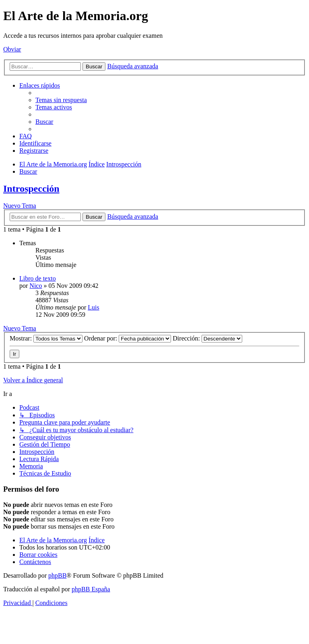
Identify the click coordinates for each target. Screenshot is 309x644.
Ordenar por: (128, 338)
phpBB (57, 575)
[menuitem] (61, 100)
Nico (36, 286)
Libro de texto (38, 278)
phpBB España (91, 589)
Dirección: (207, 338)
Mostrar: (46, 338)
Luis (93, 307)
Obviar (12, 49)
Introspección (31, 189)
